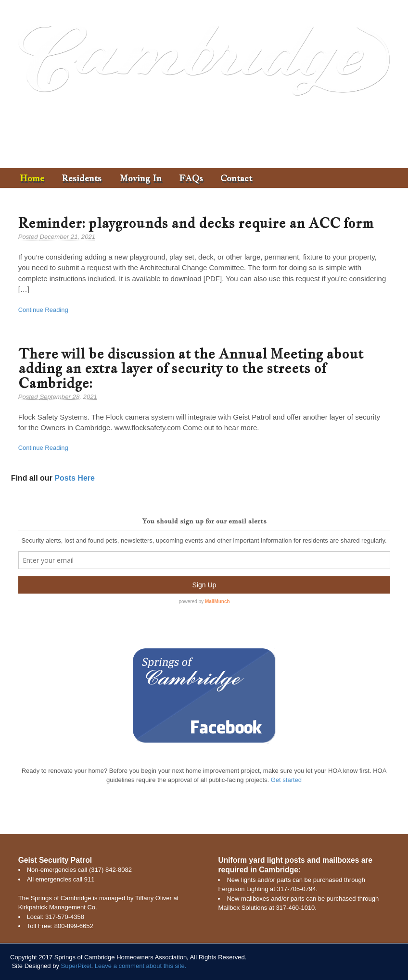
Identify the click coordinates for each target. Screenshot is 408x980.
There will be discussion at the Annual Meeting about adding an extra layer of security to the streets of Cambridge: (191, 368)
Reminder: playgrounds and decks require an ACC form (196, 223)
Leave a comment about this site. (141, 966)
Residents (82, 178)
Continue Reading (43, 310)
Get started (286, 780)
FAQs (191, 178)
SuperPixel (76, 966)
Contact (236, 178)
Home (32, 178)
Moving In (140, 178)
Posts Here (75, 478)
